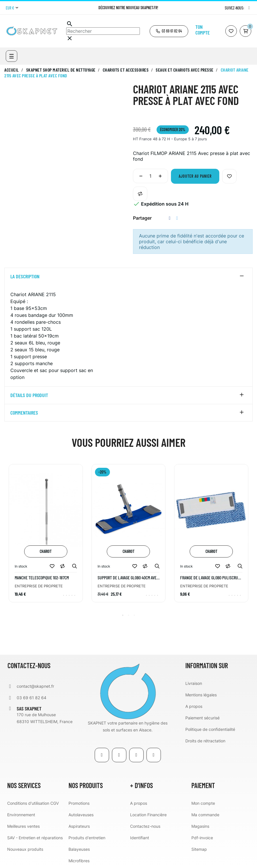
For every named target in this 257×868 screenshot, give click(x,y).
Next (250, 537)
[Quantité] (151, 176)
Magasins (200, 826)
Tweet (177, 218)
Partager (170, 218)
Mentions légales (201, 695)
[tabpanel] (46, 537)
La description (25, 277)
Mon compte (203, 803)
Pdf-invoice (202, 838)
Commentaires (24, 413)
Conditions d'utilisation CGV (33, 803)
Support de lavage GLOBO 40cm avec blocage (128, 578)
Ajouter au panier (195, 176)
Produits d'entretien (87, 838)
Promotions (79, 803)
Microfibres (79, 861)
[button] (169, 31)
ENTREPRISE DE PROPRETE (39, 586)
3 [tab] (134, 615)
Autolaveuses (81, 815)
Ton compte (203, 30)
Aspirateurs (79, 826)
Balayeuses (79, 849)
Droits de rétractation (205, 741)
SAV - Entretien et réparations (35, 838)
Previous (7, 537)
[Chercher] (103, 31)
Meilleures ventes (23, 826)
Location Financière (148, 815)
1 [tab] (123, 615)
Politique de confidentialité (210, 729)
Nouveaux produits (25, 849)
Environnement (21, 815)
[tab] (128, 277)
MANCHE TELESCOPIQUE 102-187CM (42, 578)
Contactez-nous (145, 826)
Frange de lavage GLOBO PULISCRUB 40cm (210, 578)
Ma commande (205, 815)
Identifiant (140, 838)
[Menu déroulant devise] (12, 8)
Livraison (194, 683)
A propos (194, 706)
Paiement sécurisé (202, 718)
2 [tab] (129, 615)
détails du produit (29, 395)
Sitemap (199, 849)
